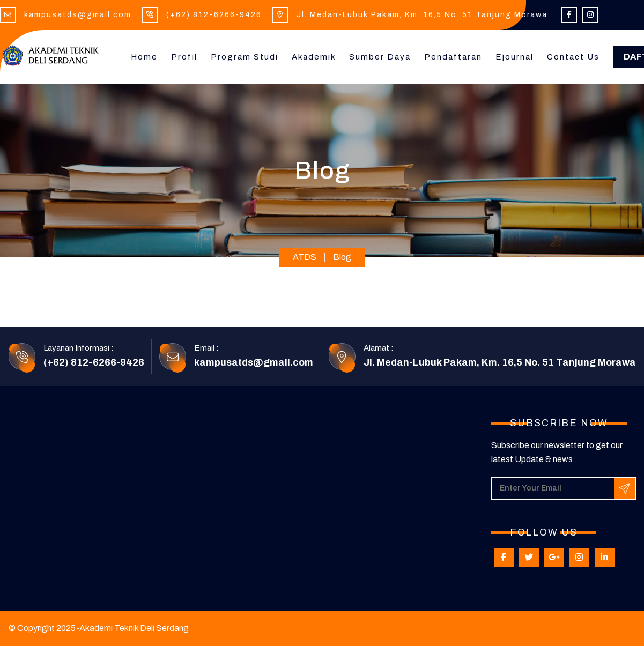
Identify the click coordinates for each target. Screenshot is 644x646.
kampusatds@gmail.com (78, 15)
